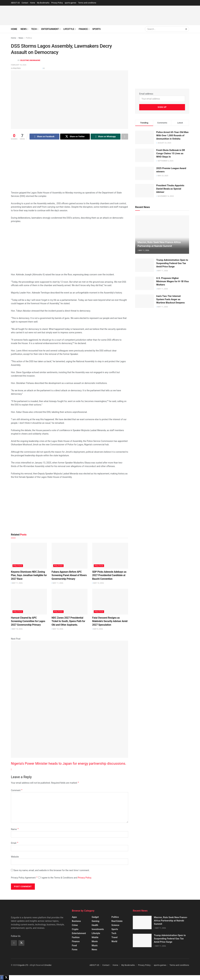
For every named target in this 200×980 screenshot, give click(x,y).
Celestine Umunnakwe (30, 60)
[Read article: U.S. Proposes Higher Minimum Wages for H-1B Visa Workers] (145, 283)
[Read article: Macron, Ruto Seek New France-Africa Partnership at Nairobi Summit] (162, 235)
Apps (74, 917)
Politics (29, 38)
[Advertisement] (132, 15)
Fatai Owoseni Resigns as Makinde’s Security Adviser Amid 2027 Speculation (110, 621)
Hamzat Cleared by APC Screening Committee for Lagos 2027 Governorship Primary (28, 621)
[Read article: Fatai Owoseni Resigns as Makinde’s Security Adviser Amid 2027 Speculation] (110, 602)
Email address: (162, 97)
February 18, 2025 (19, 65)
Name (15, 829)
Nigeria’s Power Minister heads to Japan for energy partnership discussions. (69, 764)
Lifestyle (69, 29)
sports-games (70, 3)
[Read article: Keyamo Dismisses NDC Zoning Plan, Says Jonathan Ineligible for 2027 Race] (29, 556)
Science (115, 925)
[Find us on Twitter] (21, 943)
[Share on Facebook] (44, 137)
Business (76, 921)
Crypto (75, 929)
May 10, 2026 (98, 583)
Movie (95, 941)
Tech (34, 29)
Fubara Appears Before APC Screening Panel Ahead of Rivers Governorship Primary (69, 575)
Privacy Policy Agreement (24, 878)
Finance (83, 29)
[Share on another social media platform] (125, 137)
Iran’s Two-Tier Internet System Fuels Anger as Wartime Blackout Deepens (170, 299)
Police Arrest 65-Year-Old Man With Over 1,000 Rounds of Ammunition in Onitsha (172, 135)
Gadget (95, 917)
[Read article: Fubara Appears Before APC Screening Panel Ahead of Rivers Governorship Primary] (70, 556)
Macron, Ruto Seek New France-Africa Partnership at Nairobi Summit (171, 921)
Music (95, 945)
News (24, 29)
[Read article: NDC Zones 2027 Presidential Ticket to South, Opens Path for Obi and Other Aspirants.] (70, 602)
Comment (17, 790)
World (114, 941)
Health (95, 925)
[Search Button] (186, 29)
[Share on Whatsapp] (106, 137)
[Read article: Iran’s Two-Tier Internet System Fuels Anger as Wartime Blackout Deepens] (145, 301)
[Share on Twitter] (75, 137)
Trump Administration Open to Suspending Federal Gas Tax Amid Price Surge (172, 263)
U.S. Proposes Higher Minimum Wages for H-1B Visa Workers (172, 281)
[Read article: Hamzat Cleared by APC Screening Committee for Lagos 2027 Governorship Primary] (29, 602)
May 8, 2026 (97, 629)
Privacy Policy (57, 3)
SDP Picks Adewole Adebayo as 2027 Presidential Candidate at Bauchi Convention (109, 575)
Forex (75, 950)
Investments (98, 929)
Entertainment (50, 29)
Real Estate (117, 921)
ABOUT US (15, 3)
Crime (75, 925)
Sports (96, 29)
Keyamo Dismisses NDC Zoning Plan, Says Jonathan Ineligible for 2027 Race (29, 575)
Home (32, 3)
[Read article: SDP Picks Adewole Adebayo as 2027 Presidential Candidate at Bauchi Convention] (110, 556)
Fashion (76, 937)
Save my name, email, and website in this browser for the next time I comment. (51, 870)
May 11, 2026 (17, 583)
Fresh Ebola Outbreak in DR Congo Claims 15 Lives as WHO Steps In (171, 153)
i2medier (48, 965)
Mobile (95, 937)
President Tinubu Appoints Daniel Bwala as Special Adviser (170, 189)
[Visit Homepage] (30, 15)
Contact (25, 3)
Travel (114, 937)
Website (15, 857)
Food (74, 945)
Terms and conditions (87, 3)
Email (15, 843)
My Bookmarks (43, 3)
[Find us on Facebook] (14, 943)
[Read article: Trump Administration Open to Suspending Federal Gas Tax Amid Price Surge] (145, 265)
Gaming (96, 921)
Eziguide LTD (23, 965)
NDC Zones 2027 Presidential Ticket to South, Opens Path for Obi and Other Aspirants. (68, 621)
